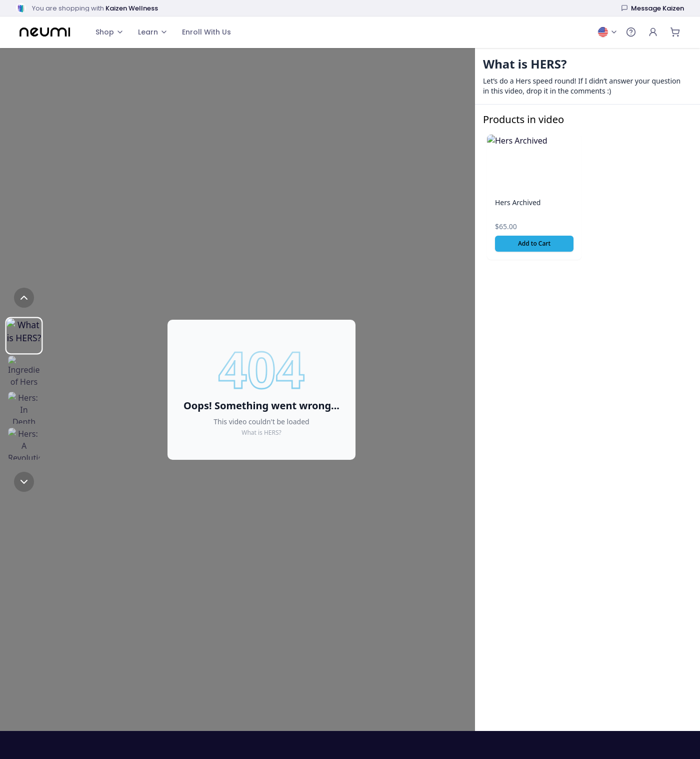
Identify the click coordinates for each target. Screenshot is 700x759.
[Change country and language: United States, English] (608, 32)
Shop (110, 32)
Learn (153, 32)
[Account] (653, 32)
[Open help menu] (631, 32)
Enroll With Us (206, 32)
